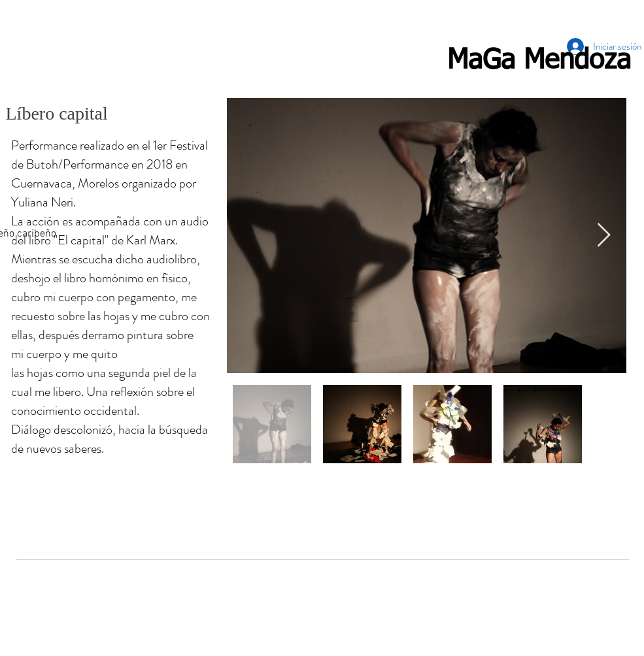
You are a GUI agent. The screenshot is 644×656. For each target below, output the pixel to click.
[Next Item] (604, 236)
